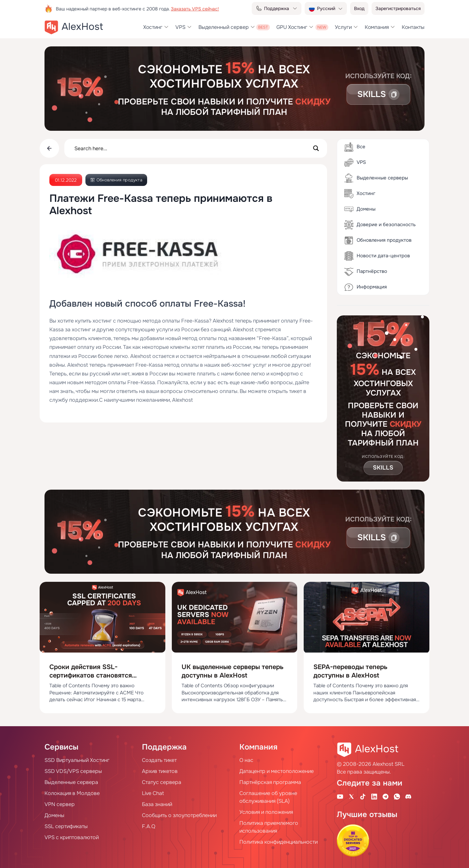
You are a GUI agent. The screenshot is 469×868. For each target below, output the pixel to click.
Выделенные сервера (71, 782)
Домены (54, 815)
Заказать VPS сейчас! (195, 9)
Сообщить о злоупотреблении (179, 815)
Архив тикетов (160, 771)
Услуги (343, 27)
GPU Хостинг (292, 27)
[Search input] (191, 148)
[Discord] (408, 796)
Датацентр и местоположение (277, 771)
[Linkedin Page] (374, 796)
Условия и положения (266, 812)
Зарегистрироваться (398, 8)
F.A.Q (149, 826)
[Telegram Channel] (386, 796)
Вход (359, 8)
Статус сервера (162, 782)
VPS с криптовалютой (72, 837)
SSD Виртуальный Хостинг (77, 760)
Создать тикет (159, 760)
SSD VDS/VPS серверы (73, 771)
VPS (180, 27)
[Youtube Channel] (340, 796)
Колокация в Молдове (72, 793)
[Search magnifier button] (316, 148)
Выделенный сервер (224, 27)
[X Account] (351, 796)
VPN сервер (60, 804)
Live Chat (153, 793)
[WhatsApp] (397, 796)
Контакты (413, 27)
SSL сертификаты (66, 826)
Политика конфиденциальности (279, 842)
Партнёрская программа (270, 782)
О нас (246, 760)
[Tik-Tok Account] (363, 796)
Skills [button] (383, 468)
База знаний (157, 804)
